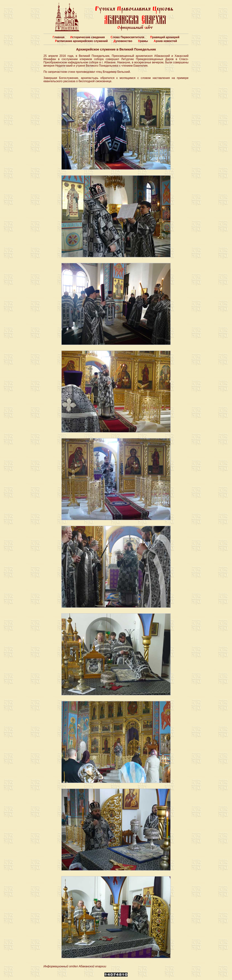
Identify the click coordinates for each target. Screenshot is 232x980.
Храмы (143, 41)
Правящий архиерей (165, 37)
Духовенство (123, 41)
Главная (58, 37)
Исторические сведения (87, 37)
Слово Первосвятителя (127, 37)
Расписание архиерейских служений (81, 41)
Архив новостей (165, 41)
